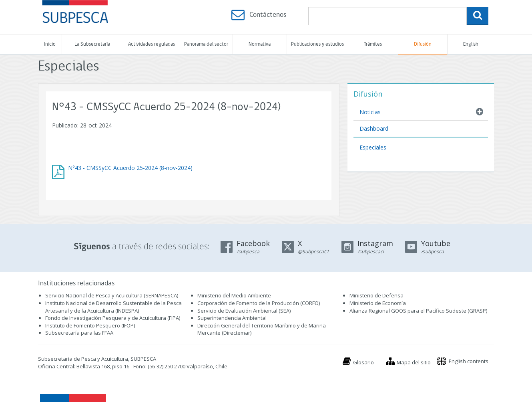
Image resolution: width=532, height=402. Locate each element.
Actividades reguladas (152, 44)
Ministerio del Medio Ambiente (234, 295)
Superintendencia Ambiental (232, 318)
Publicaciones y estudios (317, 44)
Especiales (373, 147)
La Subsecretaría (92, 44)
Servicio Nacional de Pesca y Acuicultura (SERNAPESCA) (112, 295)
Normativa (260, 44)
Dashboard (374, 128)
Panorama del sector (206, 44)
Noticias (370, 112)
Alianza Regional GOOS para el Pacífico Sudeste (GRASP (418, 311)
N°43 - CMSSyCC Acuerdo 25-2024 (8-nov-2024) (130, 168)
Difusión (423, 44)
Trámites (373, 44)
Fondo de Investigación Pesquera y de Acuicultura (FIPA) (113, 318)
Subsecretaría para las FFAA (79, 333)
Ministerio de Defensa (376, 295)
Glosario (363, 362)
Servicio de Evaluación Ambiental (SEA (243, 311)
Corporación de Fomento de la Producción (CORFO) (259, 303)
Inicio (50, 44)
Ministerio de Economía (378, 303)
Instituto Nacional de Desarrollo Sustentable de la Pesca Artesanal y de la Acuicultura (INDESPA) (113, 307)
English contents (469, 361)
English (471, 44)
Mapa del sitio (414, 362)
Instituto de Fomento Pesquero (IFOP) (90, 325)
